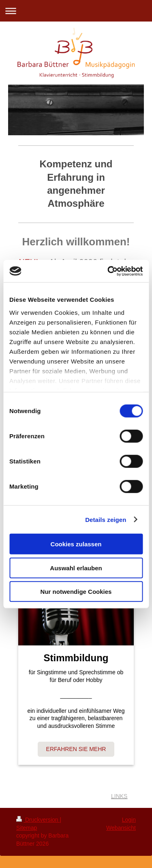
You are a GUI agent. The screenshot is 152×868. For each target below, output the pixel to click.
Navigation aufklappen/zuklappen (76, 11)
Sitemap (27, 828)
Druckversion (38, 820)
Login (129, 820)
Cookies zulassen (76, 544)
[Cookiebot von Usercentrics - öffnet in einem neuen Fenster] (108, 271)
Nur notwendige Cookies (76, 592)
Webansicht (121, 828)
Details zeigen (106, 519)
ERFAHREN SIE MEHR (76, 749)
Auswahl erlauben (76, 568)
